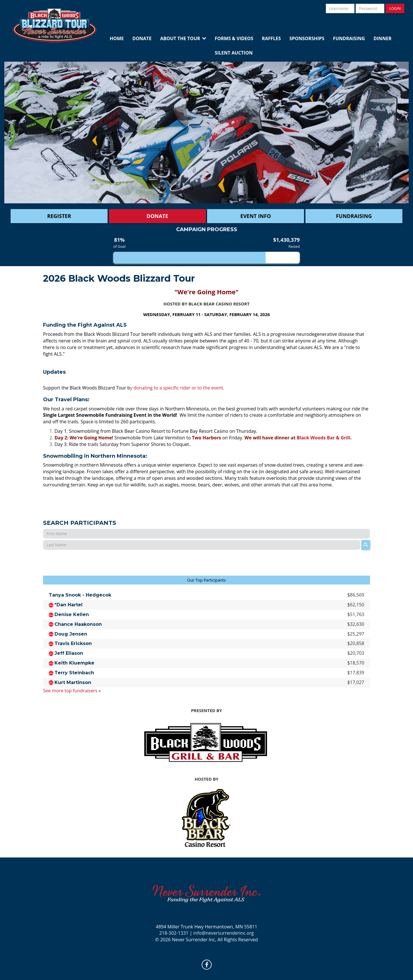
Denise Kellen (72, 614)
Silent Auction (234, 53)
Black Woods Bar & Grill (324, 438)
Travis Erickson (73, 643)
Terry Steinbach (74, 673)
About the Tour (180, 38)
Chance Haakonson (78, 624)
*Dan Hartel (69, 605)
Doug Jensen (71, 634)
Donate (142, 38)
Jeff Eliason (69, 653)
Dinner (382, 38)
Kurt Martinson (73, 682)
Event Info (256, 216)
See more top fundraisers (70, 691)
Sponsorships (307, 38)
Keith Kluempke (74, 663)
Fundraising (349, 38)
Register (59, 216)
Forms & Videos (234, 38)
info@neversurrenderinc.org (224, 933)
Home (117, 38)
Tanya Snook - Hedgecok (80, 595)
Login (395, 8)
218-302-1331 (174, 933)
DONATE (157, 216)
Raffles (271, 38)
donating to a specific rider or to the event (178, 388)
